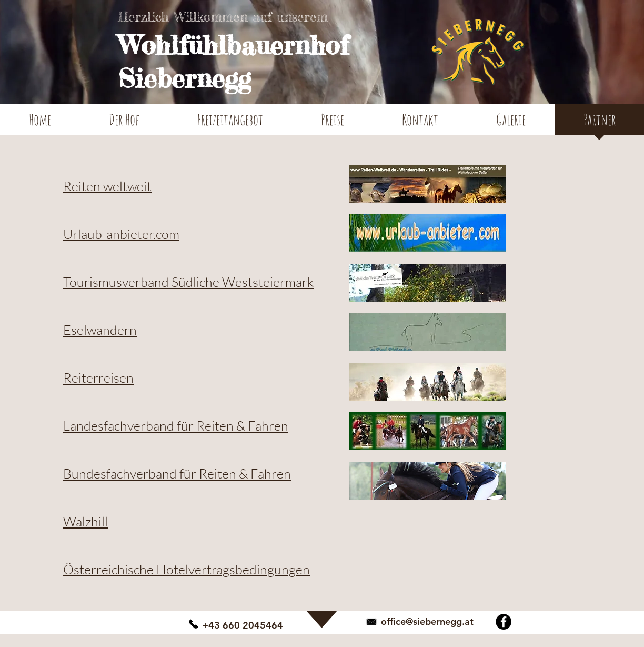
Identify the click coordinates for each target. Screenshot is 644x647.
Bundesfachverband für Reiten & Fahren (177, 474)
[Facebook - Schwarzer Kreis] (504, 622)
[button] (124, 123)
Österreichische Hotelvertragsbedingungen (187, 569)
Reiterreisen (98, 378)
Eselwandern (100, 330)
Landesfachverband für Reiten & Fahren (176, 426)
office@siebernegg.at (427, 621)
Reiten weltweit (107, 186)
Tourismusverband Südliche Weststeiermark (188, 282)
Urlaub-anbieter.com (121, 234)
